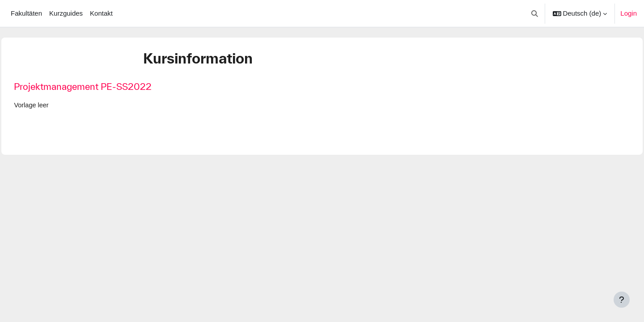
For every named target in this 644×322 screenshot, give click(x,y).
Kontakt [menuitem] (101, 13)
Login (629, 13)
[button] (535, 13)
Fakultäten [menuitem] (26, 13)
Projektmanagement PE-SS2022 (103, 87)
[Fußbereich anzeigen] (622, 300)
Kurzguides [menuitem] (66, 13)
